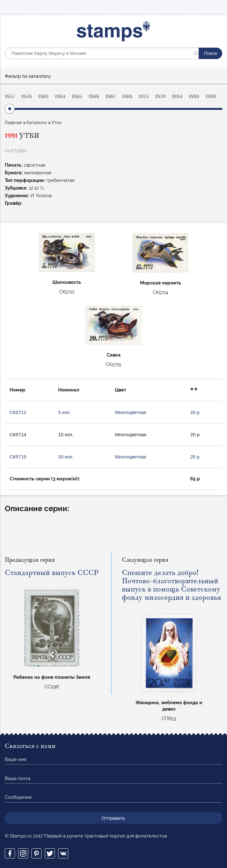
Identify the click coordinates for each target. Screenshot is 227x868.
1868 (127, 97)
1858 (27, 97)
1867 (110, 97)
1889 (211, 97)
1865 (77, 97)
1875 (144, 97)
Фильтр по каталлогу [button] (28, 76)
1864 (60, 97)
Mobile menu (217, 7)
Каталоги (37, 123)
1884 (177, 97)
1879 (160, 97)
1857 (10, 97)
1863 (43, 97)
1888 (194, 97)
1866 (94, 97)
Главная (13, 123)
